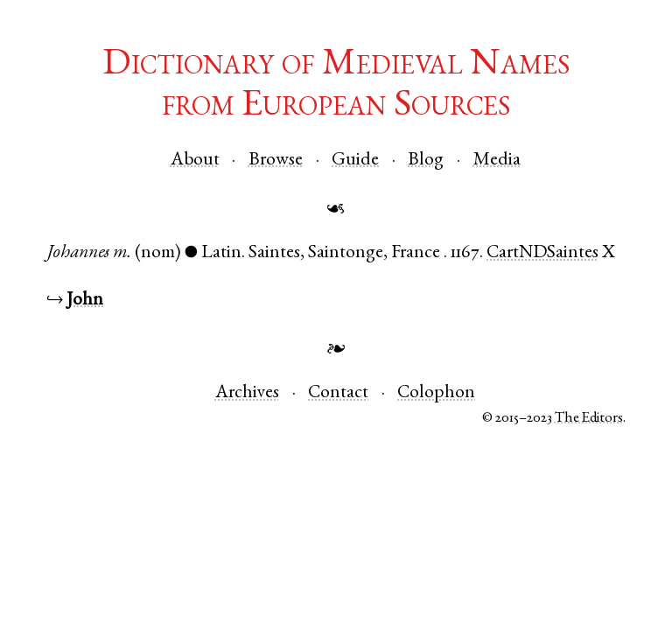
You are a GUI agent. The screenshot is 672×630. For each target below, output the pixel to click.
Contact (338, 393)
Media (497, 161)
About (195, 161)
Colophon (436, 393)
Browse (276, 161)
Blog (426, 161)
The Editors (589, 419)
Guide (355, 161)
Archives (247, 393)
